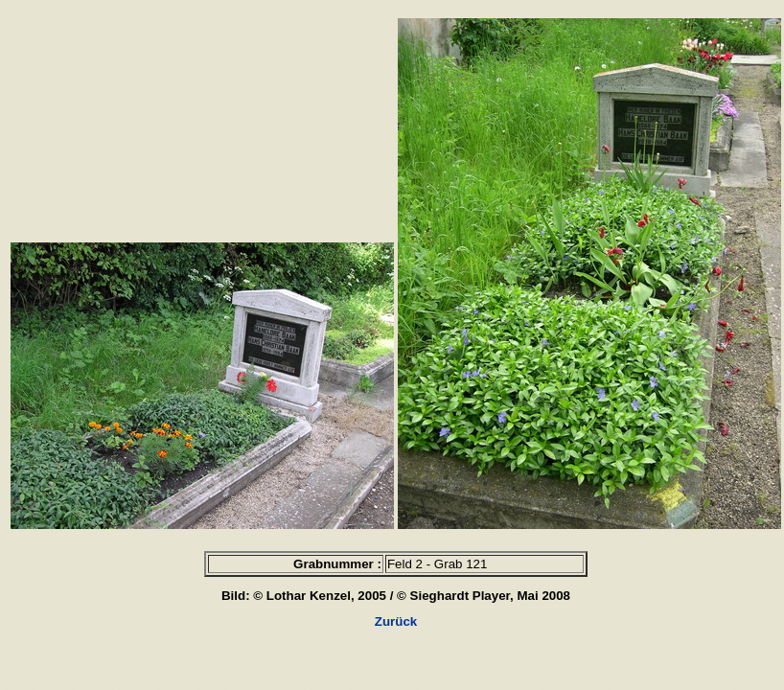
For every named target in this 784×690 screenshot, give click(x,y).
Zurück (396, 621)
